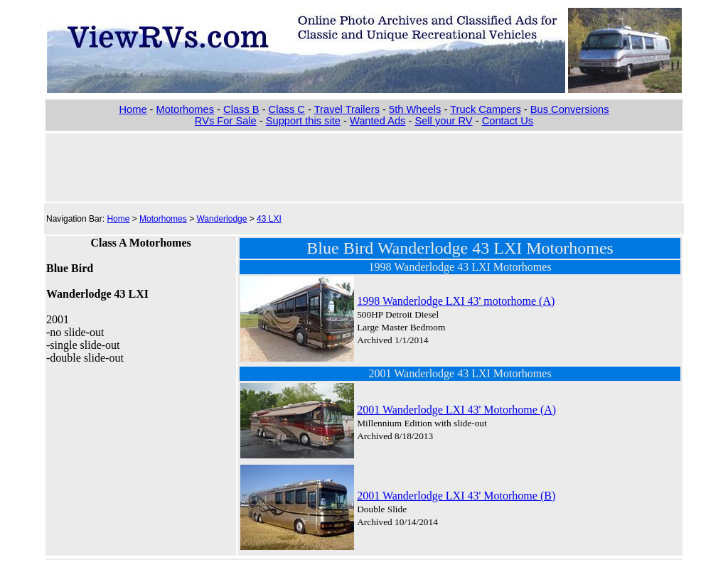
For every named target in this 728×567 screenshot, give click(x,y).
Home (133, 109)
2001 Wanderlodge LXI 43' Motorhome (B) (456, 496)
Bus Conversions (570, 109)
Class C (287, 109)
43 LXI (269, 219)
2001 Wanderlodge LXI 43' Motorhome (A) (456, 410)
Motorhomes (185, 109)
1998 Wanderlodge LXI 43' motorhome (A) (456, 301)
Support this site (303, 121)
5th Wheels (415, 109)
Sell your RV (443, 121)
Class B (241, 109)
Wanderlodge (221, 219)
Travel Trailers (347, 109)
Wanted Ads (378, 121)
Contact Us (508, 121)
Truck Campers (486, 109)
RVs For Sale (226, 121)
